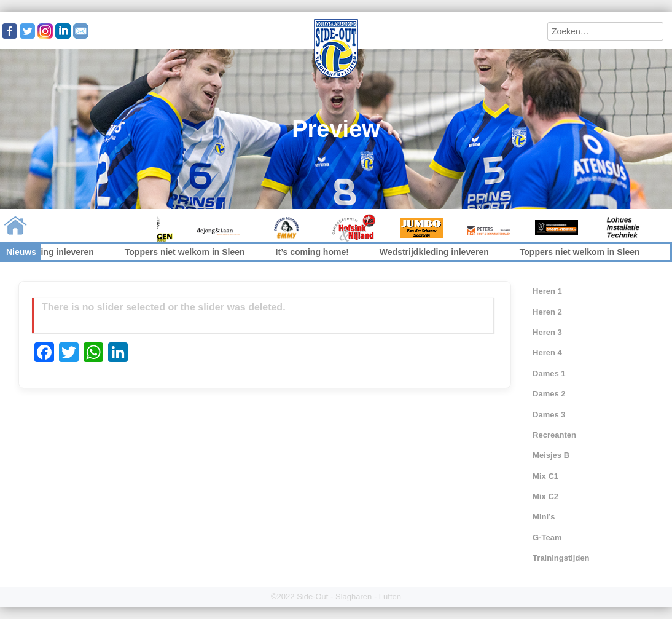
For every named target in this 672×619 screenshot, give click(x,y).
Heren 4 (547, 353)
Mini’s (544, 517)
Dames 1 (549, 373)
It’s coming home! (318, 252)
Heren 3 (547, 332)
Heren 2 (547, 312)
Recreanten (554, 435)
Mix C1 (545, 476)
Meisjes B (551, 455)
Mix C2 (545, 496)
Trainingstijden (561, 558)
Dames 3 (549, 415)
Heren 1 (547, 291)
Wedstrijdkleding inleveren (440, 252)
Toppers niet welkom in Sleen (190, 252)
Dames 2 (549, 394)
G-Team (547, 538)
